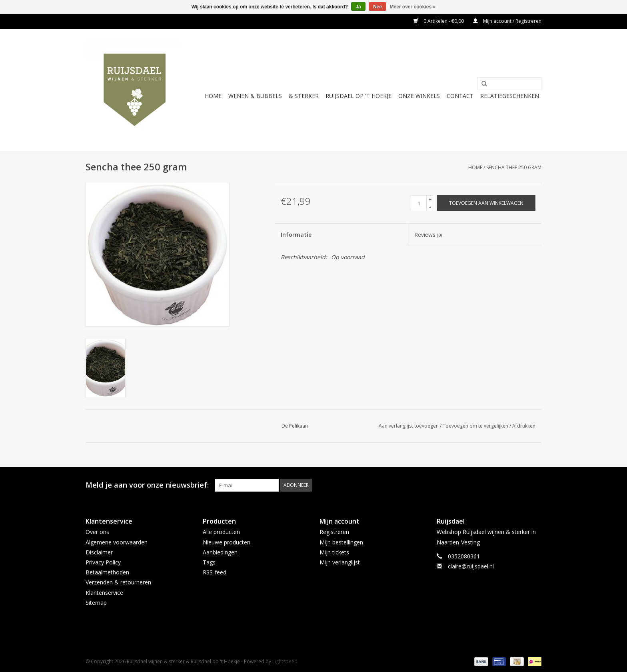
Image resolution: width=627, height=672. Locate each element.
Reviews (428, 235)
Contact (460, 96)
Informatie (296, 235)
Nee (377, 7)
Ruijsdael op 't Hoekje (358, 96)
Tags (209, 562)
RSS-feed (215, 572)
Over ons (97, 532)
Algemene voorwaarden (117, 542)
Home (213, 96)
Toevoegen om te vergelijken (476, 426)
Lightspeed (285, 661)
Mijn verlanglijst (340, 562)
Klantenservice (104, 593)
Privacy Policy (103, 562)
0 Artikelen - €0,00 (439, 21)
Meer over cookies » (413, 7)
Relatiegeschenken (510, 96)
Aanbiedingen (220, 552)
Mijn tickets (334, 552)
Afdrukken (524, 426)
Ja (358, 7)
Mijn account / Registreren (507, 21)
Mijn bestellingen (341, 542)
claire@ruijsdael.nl (471, 566)
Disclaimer (99, 552)
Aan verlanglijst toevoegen (409, 426)
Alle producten (221, 532)
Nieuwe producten (227, 542)
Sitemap (96, 603)
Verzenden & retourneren (118, 582)
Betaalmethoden (107, 572)
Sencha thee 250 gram (514, 167)
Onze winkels (419, 96)
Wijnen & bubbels (255, 96)
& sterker (304, 96)
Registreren (334, 532)
